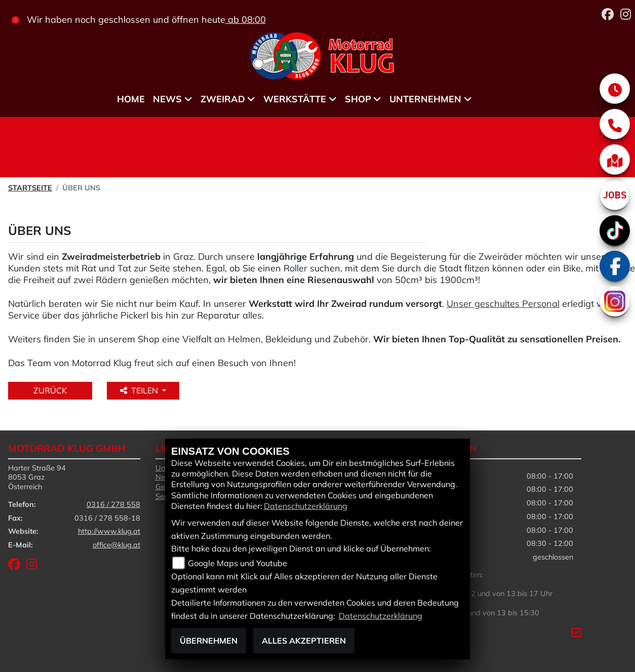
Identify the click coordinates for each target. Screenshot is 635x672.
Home (131, 99)
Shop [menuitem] (358, 99)
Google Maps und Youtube (237, 563)
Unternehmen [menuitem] (425, 99)
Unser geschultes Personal (503, 304)
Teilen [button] (140, 390)
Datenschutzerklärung (306, 506)
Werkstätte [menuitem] (295, 99)
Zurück (50, 390)
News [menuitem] (167, 99)
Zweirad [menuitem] (223, 99)
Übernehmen (209, 641)
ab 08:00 (246, 19)
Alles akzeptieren (304, 641)
